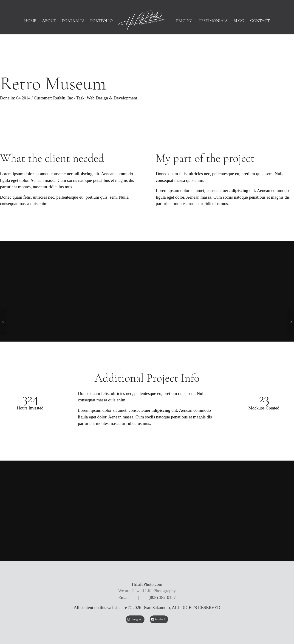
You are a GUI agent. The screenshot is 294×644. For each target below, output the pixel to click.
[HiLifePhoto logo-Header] (147, 20)
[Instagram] (135, 619)
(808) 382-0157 (162, 597)
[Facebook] (159, 619)
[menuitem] (30, 20)
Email (123, 597)
